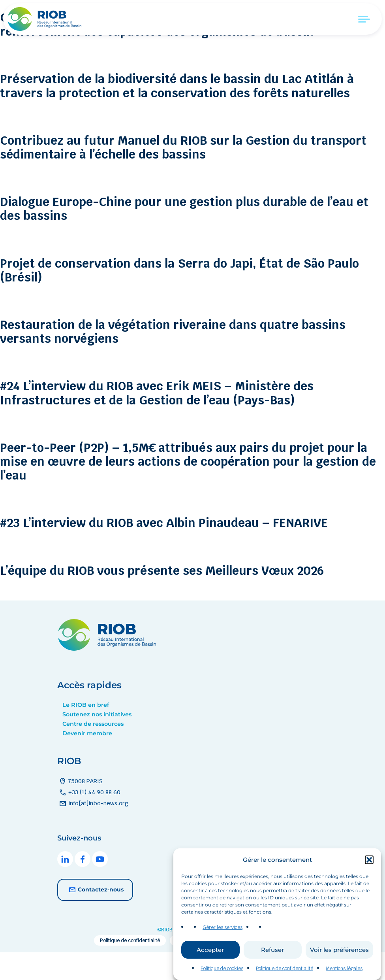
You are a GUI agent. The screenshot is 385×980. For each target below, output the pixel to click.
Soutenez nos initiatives (97, 742)
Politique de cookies (222, 975)
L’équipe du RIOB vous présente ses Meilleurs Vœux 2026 (188, 598)
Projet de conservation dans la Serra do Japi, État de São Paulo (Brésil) (186, 297)
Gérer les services (223, 934)
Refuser (272, 956)
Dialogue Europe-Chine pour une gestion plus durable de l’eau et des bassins (187, 236)
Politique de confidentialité (285, 975)
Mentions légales (344, 975)
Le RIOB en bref (86, 733)
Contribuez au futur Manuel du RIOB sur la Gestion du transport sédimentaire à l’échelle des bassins (177, 174)
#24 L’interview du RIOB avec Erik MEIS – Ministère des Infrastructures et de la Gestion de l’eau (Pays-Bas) (181, 420)
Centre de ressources (93, 752)
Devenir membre (87, 761)
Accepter (210, 956)
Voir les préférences (339, 956)
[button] (369, 866)
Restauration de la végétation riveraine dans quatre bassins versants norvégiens (171, 359)
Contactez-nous (95, 918)
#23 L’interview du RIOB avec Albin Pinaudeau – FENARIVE (190, 550)
